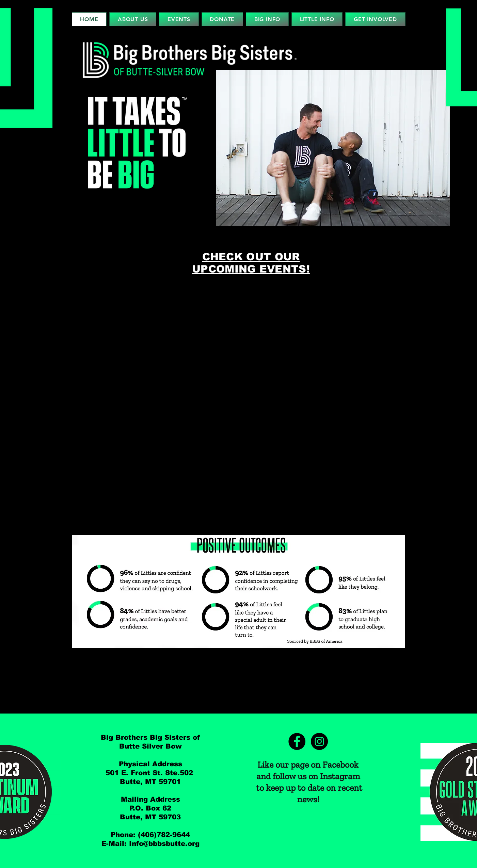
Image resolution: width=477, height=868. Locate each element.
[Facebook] (297, 741)
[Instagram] (319, 741)
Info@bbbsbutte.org (164, 844)
